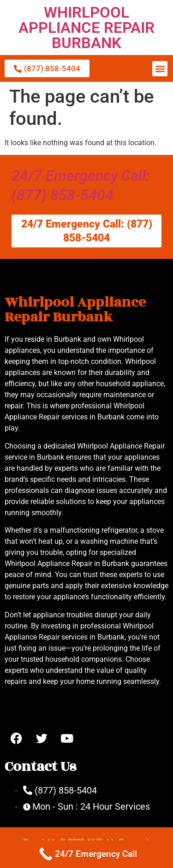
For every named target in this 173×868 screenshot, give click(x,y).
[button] (160, 69)
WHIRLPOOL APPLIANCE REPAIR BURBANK (86, 28)
